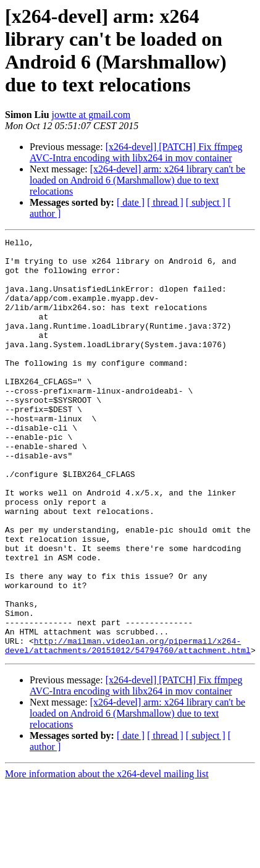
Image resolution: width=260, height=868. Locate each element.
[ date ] (131, 202)
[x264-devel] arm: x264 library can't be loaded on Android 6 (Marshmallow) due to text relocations (137, 180)
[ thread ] (165, 202)
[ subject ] (206, 202)
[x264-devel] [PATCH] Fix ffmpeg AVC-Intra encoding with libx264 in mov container (136, 152)
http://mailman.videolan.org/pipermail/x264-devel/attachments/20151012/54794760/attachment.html (128, 728)
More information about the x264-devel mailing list (107, 857)
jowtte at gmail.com (91, 115)
